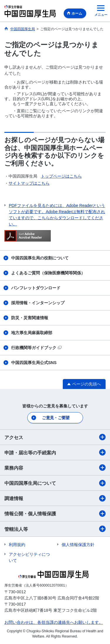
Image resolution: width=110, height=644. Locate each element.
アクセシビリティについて (29, 557)
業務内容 (55, 468)
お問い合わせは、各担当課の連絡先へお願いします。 (54, 622)
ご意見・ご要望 (56, 418)
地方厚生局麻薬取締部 (32, 333)
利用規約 (17, 545)
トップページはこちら (61, 176)
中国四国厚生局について (55, 483)
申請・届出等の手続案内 (55, 452)
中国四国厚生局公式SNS (34, 363)
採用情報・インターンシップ (38, 303)
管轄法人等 (55, 529)
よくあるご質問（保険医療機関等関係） (48, 273)
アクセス (55, 437)
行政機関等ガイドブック (36, 348)
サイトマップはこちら (29, 183)
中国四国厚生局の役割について (40, 258)
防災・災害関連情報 (30, 318)
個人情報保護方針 (78, 545)
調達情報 (55, 498)
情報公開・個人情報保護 (55, 514)
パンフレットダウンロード (36, 288)
